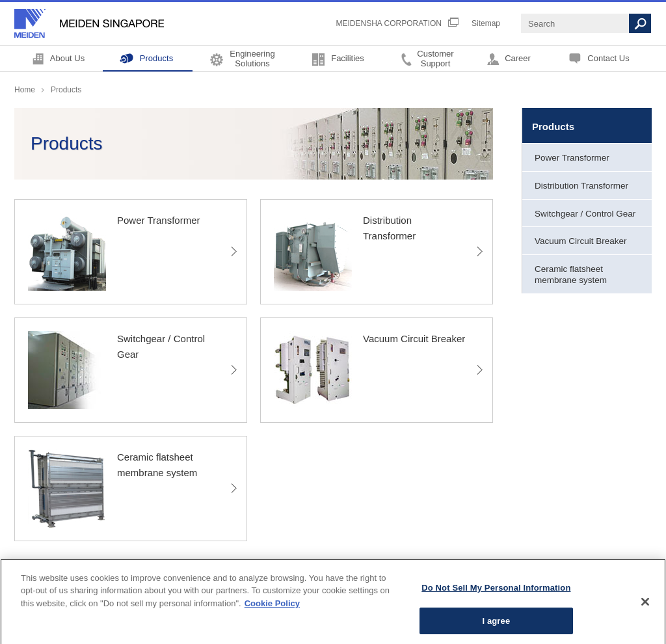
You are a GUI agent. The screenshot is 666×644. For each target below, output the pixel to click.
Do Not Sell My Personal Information (496, 592)
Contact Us (608, 58)
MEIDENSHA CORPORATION (389, 23)
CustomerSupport (435, 58)
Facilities (348, 58)
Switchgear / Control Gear (585, 214)
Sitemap (486, 23)
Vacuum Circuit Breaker (581, 241)
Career (518, 58)
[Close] (645, 606)
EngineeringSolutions (252, 58)
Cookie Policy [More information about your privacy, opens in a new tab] (272, 607)
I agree (496, 625)
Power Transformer (572, 158)
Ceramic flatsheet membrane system (571, 275)
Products (156, 58)
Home (25, 90)
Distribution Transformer (581, 186)
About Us (67, 58)
